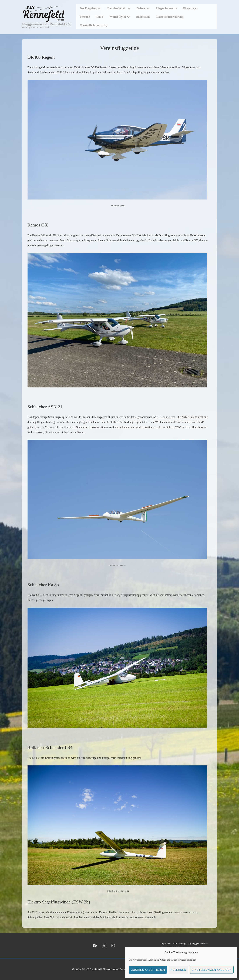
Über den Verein (119, 8)
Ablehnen (178, 970)
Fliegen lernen (167, 8)
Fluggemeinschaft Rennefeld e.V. (47, 24)
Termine (85, 17)
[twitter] (104, 946)
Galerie (144, 8)
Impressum (143, 17)
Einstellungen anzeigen (212, 970)
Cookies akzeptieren (148, 970)
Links (100, 17)
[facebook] (95, 946)
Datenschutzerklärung (170, 17)
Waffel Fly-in (120, 17)
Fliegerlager (191, 8)
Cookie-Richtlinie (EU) (94, 25)
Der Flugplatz (91, 8)
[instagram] (113, 946)
